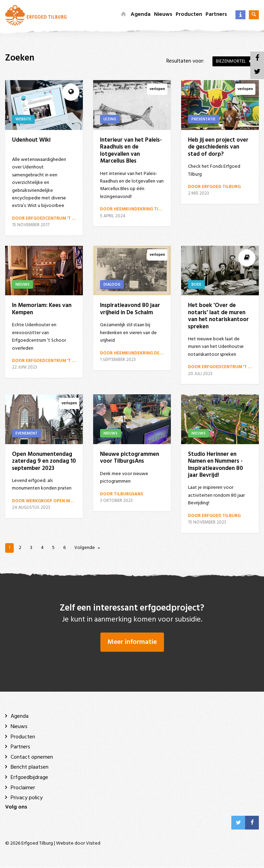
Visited (93, 844)
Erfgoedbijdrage (29, 778)
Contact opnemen (32, 758)
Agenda (141, 14)
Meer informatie (132, 642)
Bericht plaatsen (30, 768)
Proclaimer (23, 788)
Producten (189, 14)
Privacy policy (27, 798)
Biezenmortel (231, 61)
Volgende (85, 548)
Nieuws (163, 14)
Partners (216, 14)
